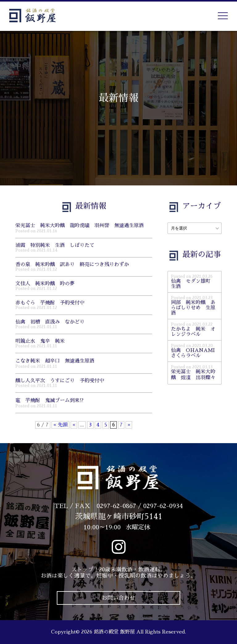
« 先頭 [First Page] (60, 425)
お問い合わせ (118, 598)
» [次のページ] (129, 425)
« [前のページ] (74, 425)
